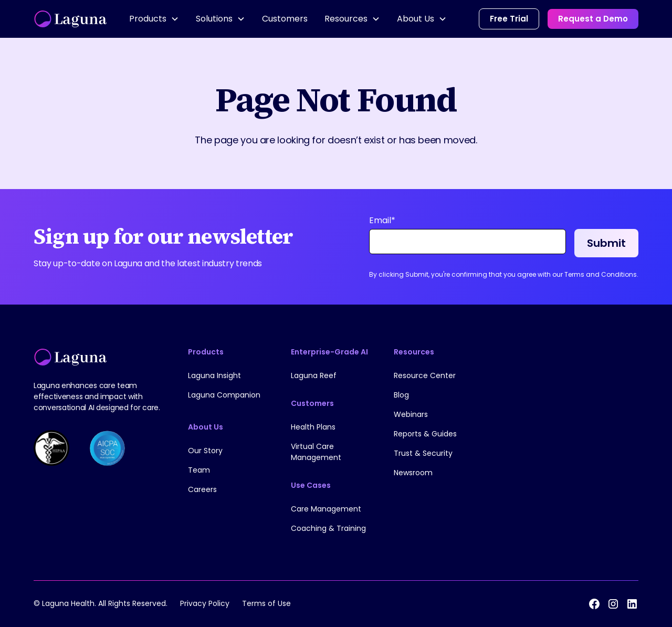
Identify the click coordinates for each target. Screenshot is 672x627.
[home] (71, 19)
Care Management (326, 509)
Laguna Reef (314, 375)
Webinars (411, 414)
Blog (401, 395)
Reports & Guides (425, 434)
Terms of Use (266, 603)
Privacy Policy (205, 603)
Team (199, 470)
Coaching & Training (328, 528)
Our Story (205, 451)
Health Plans (313, 427)
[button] (154, 19)
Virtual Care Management (316, 452)
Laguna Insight (214, 375)
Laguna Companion (224, 395)
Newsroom (413, 473)
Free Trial (509, 19)
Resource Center (425, 375)
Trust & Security (423, 453)
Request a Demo (593, 19)
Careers (202, 489)
